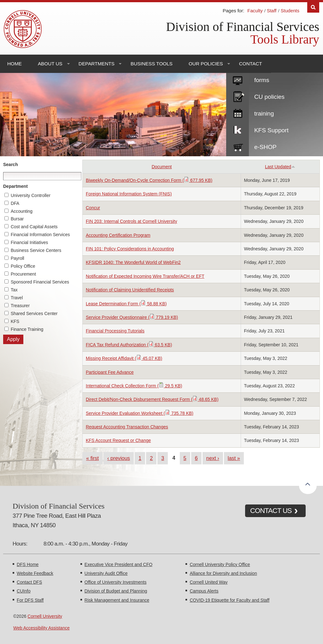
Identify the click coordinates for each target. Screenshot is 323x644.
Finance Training (27, 329)
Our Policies (206, 64)
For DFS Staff (30, 600)
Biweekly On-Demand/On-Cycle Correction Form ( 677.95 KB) (149, 180)
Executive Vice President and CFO (118, 564)
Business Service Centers (36, 250)
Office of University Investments (116, 582)
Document (162, 167)
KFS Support (271, 130)
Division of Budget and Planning (116, 591)
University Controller (31, 195)
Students (290, 11)
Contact (251, 64)
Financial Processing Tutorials (115, 331)
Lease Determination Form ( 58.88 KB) (126, 304)
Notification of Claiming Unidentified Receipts (130, 290)
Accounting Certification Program (118, 235)
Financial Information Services (40, 235)
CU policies (269, 97)
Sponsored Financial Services (40, 282)
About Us (50, 64)
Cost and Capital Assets (34, 227)
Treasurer (20, 306)
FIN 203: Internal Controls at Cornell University (131, 221)
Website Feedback (35, 573)
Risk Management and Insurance (117, 600)
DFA (15, 203)
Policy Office (23, 266)
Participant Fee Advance (110, 372)
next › (213, 458)
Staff (272, 11)
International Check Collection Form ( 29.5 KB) (134, 386)
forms (262, 80)
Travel (17, 298)
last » (234, 458)
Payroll (18, 258)
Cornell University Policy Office (220, 564)
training (264, 113)
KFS (15, 321)
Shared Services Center (34, 313)
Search (11, 164)
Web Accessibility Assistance (41, 628)
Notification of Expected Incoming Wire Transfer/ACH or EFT (145, 276)
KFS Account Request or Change (118, 440)
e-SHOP (265, 147)
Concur (93, 208)
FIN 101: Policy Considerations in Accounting (130, 249)
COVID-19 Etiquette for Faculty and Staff (229, 600)
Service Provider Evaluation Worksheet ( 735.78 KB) (140, 413)
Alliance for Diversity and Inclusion (223, 573)
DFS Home (28, 564)
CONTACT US (271, 511)
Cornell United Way (208, 582)
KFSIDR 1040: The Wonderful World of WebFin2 (133, 262)
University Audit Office (106, 573)
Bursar (17, 219)
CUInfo (24, 591)
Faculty (255, 11)
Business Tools (152, 64)
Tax (14, 290)
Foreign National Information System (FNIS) (129, 194)
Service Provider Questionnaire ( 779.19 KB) (132, 317)
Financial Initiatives (29, 242)
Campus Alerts (204, 591)
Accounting (22, 211)
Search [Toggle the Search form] (313, 7)
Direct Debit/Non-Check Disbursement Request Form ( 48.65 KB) (152, 399)
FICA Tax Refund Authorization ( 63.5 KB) (129, 345)
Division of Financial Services (243, 27)
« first (92, 458)
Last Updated (280, 167)
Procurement (23, 274)
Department (15, 186)
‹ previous (119, 458)
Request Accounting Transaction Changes (127, 427)
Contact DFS (29, 582)
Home (15, 64)
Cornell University (45, 616)
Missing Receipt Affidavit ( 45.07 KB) (124, 358)
